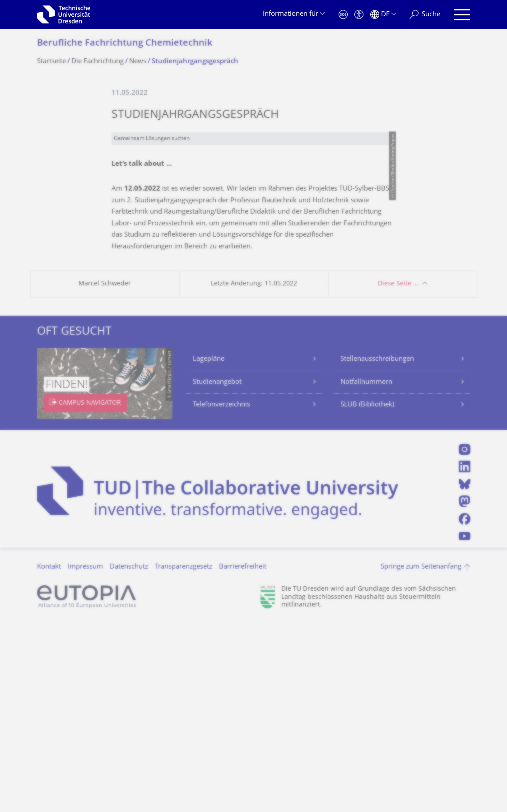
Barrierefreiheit (243, 756)
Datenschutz (129, 756)
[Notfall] (343, 15)
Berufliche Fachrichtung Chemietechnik (125, 44)
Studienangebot (217, 572)
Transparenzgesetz (184, 756)
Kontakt (49, 756)
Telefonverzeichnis (221, 594)
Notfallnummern (366, 572)
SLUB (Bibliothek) (367, 594)
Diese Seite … (398, 473)
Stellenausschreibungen (377, 548)
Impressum (85, 756)
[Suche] (425, 15)
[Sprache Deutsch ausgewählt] (383, 15)
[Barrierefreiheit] (359, 15)
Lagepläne (209, 548)
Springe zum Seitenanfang (421, 756)
